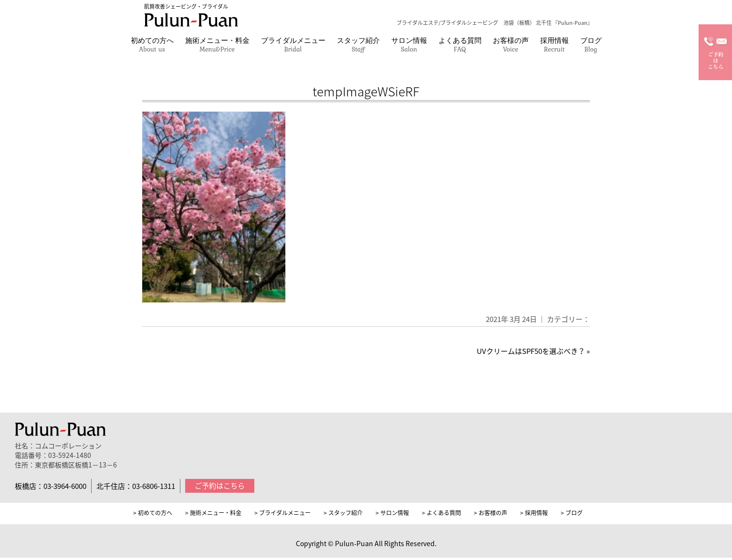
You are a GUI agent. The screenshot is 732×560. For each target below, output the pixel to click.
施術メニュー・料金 (217, 44)
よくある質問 (460, 44)
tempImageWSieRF (366, 91)
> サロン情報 (392, 513)
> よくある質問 (441, 513)
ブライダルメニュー (293, 44)
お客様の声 (511, 44)
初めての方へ (152, 44)
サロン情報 (409, 44)
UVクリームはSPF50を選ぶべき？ (531, 351)
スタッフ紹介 (358, 44)
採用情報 (554, 44)
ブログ (591, 44)
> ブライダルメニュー (282, 513)
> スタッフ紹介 (343, 513)
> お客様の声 (491, 513)
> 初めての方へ (153, 513)
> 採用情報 (534, 513)
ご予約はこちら (220, 486)
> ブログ (572, 513)
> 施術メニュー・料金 (213, 513)
